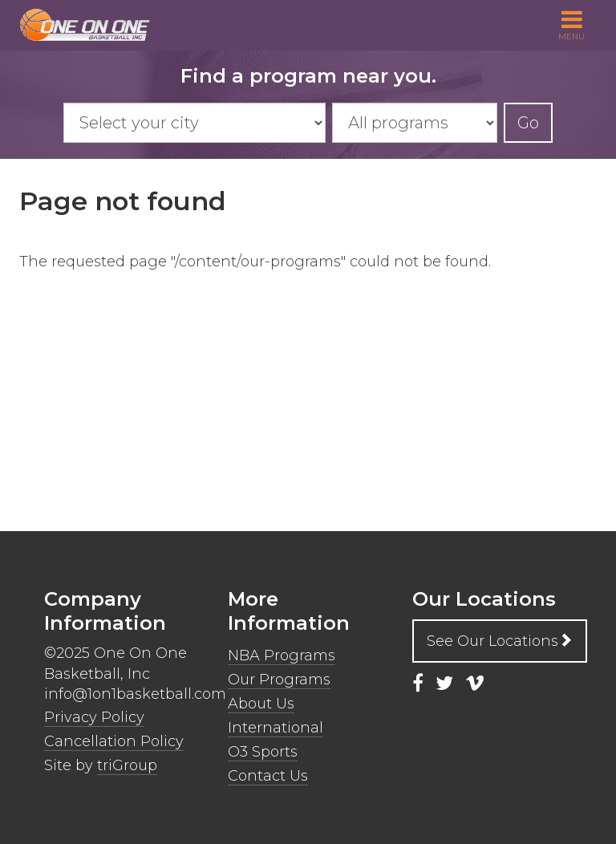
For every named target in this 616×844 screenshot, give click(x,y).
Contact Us (268, 776)
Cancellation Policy (114, 741)
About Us (261, 704)
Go (528, 123)
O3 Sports (263, 752)
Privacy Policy (94, 717)
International (276, 728)
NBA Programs (282, 655)
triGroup (127, 765)
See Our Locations (500, 641)
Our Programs (279, 680)
